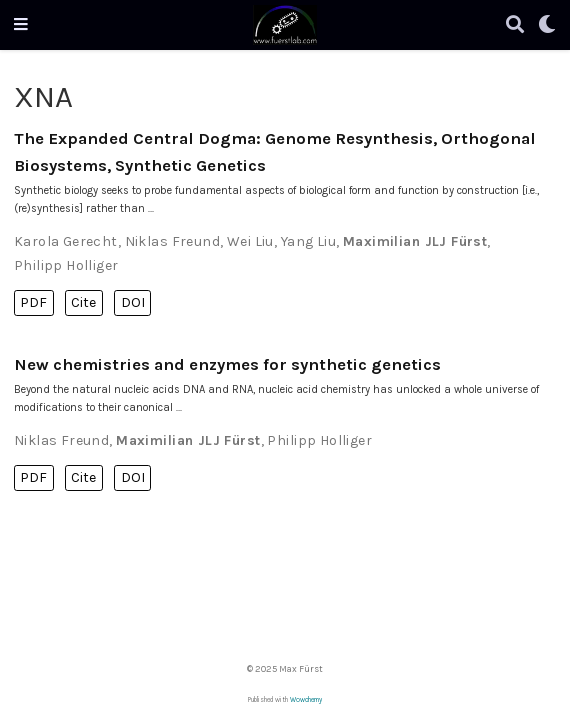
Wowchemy (306, 700)
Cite (83, 302)
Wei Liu (250, 241)
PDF (33, 302)
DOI (133, 302)
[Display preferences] (547, 25)
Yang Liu (308, 241)
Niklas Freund (172, 241)
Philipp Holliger (66, 265)
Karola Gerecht (66, 241)
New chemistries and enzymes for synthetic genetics (227, 364)
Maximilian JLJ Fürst (415, 241)
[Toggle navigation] (21, 25)
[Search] (515, 25)
